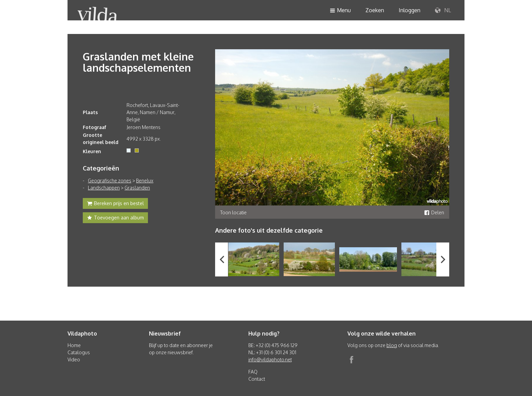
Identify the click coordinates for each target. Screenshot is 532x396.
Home (74, 345)
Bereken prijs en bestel (115, 204)
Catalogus (79, 352)
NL (443, 11)
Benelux (145, 181)
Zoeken (375, 10)
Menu (340, 11)
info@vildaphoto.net (270, 359)
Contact (257, 379)
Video (74, 359)
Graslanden (137, 188)
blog (392, 345)
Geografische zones (110, 181)
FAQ (253, 372)
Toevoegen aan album (115, 218)
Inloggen (410, 10)
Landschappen (104, 188)
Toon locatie (233, 212)
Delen (434, 212)
